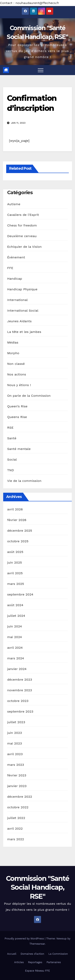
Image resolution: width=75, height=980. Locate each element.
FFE (10, 268)
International (17, 300)
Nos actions (17, 374)
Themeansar (37, 944)
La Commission (58, 954)
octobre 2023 (18, 701)
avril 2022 (15, 829)
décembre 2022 (20, 797)
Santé (12, 438)
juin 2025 (14, 562)
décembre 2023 (20, 680)
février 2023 (17, 775)
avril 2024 (15, 648)
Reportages (35, 962)
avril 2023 (15, 754)
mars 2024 (16, 658)
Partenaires (54, 962)
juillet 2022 (16, 818)
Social (12, 459)
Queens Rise (17, 417)
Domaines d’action (32, 954)
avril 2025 (15, 573)
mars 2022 (16, 839)
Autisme (14, 204)
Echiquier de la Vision (24, 247)
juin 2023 (14, 733)
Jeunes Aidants (19, 321)
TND (11, 470)
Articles (19, 962)
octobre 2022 (18, 807)
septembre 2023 (20, 711)
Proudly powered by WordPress (25, 939)
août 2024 (15, 605)
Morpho (13, 353)
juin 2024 (14, 626)
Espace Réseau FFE (37, 971)
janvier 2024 (17, 669)
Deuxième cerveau (22, 236)
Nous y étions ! (19, 385)
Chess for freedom (22, 225)
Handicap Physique (22, 289)
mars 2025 (16, 584)
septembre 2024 (20, 594)
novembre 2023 (20, 690)
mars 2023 (16, 765)
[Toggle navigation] (41, 70)
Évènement (16, 257)
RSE (10, 428)
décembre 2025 (20, 531)
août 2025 (15, 552)
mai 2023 (15, 743)
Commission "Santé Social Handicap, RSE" (37, 887)
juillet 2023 (16, 722)
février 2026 (17, 520)
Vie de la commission (24, 481)
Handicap (15, 279)
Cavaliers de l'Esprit (23, 215)
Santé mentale (19, 449)
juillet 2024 (16, 616)
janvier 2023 (17, 786)
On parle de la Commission (29, 396)
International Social (23, 311)
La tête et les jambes (24, 332)
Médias (13, 342)
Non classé (16, 364)
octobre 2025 (18, 541)
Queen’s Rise (17, 406)
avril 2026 (15, 509)
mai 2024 (15, 637)
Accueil (12, 954)
